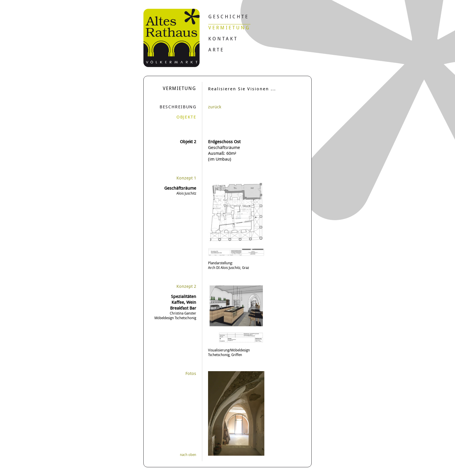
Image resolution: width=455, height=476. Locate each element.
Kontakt (223, 39)
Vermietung (229, 28)
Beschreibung (178, 107)
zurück (215, 107)
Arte (216, 50)
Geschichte (229, 17)
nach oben (188, 455)
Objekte (186, 117)
